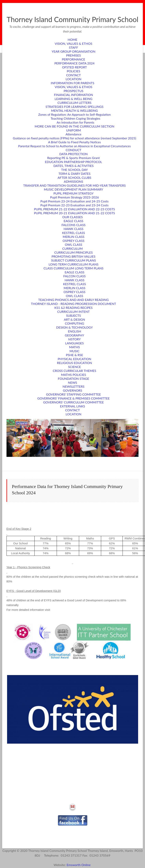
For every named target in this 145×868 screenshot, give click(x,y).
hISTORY (74, 339)
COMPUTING (74, 323)
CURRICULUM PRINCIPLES (73, 252)
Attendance (73, 134)
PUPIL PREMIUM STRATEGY (74, 193)
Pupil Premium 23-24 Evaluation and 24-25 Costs (74, 201)
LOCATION (74, 79)
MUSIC (74, 351)
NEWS (72, 382)
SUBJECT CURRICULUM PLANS (74, 260)
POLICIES (73, 71)
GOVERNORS (73, 390)
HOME (72, 40)
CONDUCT (74, 150)
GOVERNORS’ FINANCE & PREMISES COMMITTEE (73, 398)
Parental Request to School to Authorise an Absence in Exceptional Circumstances (74, 146)
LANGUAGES (74, 343)
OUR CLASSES (73, 217)
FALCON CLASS (74, 276)
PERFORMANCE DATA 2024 (75, 63)
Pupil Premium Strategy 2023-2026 (75, 197)
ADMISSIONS (74, 181)
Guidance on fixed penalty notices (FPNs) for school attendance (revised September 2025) (74, 138)
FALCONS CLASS (74, 225)
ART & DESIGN (75, 319)
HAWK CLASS (73, 229)
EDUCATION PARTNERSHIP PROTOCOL (73, 162)
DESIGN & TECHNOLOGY (75, 327)
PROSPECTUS (73, 91)
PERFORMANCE (73, 59)
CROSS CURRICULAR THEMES (74, 371)
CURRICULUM (73, 248)
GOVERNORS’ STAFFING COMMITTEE (73, 394)
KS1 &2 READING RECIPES (74, 308)
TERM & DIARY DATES (74, 174)
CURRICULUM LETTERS (74, 103)
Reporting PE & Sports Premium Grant (73, 158)
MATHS (74, 347)
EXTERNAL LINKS (72, 406)
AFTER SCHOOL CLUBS (74, 177)
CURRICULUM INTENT (73, 312)
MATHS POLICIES (73, 375)
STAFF (74, 47)
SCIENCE (74, 367)
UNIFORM (73, 130)
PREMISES (73, 55)
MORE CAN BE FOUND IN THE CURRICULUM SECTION (74, 126)
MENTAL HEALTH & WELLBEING (75, 110)
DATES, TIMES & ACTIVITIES (73, 166)
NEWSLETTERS (73, 386)
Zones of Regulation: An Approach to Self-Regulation (74, 114)
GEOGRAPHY (75, 335)
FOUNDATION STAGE (73, 379)
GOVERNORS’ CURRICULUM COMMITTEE (73, 402)
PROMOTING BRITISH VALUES (73, 256)
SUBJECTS (73, 315)
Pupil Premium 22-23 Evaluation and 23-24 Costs (74, 205)
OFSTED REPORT (75, 67)
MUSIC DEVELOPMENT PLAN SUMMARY (73, 189)
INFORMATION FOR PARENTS (72, 83)
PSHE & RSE (74, 355)
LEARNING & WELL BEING (73, 99)
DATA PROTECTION (73, 154)
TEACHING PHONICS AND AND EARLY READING (74, 300)
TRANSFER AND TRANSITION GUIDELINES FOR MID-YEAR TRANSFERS (74, 185)
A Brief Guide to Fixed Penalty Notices (74, 142)
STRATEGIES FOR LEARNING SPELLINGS (74, 107)
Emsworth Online (79, 865)
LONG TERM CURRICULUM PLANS (73, 264)
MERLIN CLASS (73, 237)
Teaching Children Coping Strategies (76, 118)
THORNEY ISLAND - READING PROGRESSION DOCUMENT (73, 304)
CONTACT (73, 75)
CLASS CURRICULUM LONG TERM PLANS (73, 268)
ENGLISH (74, 331)
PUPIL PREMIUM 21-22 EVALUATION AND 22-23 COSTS (74, 209)
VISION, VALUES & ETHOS (73, 43)
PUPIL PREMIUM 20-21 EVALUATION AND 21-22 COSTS (74, 213)
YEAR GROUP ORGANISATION (73, 51)
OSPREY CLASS (73, 241)
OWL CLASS (73, 244)
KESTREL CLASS (73, 233)
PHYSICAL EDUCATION (74, 359)
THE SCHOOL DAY (75, 170)
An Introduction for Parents (76, 122)
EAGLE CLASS (73, 221)
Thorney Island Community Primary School (73, 19)
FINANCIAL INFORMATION (73, 95)
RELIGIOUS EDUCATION (75, 363)
